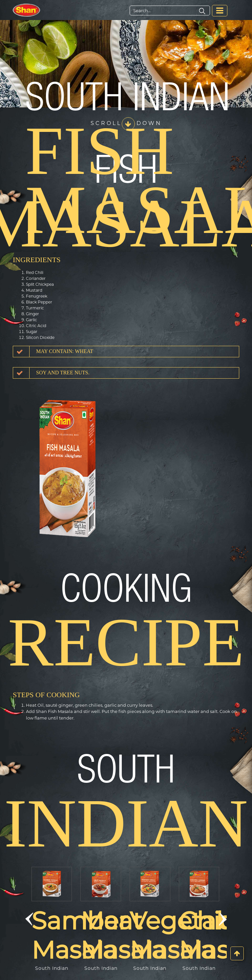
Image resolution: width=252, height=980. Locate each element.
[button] (29, 919)
